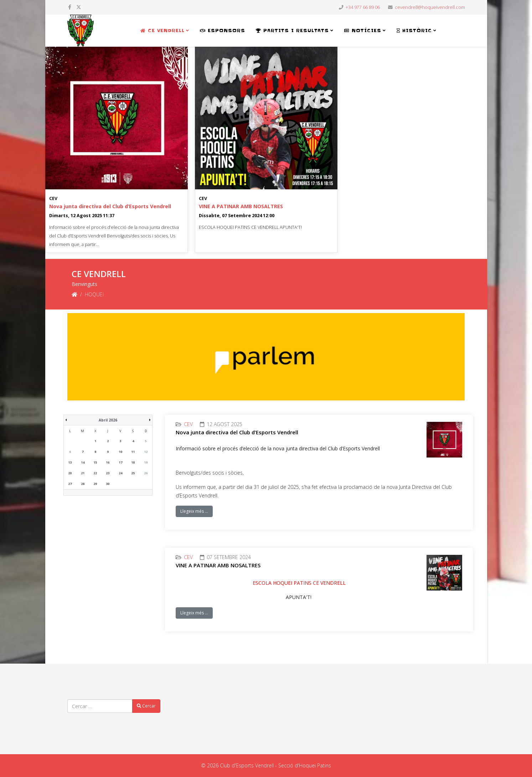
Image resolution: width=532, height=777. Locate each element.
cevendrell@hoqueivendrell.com (430, 7)
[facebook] (70, 7)
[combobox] (100, 706)
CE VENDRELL (162, 30)
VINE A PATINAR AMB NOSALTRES (241, 206)
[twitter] (79, 7)
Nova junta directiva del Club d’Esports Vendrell (110, 206)
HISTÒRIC (414, 30)
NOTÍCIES (363, 30)
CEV (53, 198)
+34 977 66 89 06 (363, 7)
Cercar (146, 706)
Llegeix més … (194, 511)
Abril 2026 (108, 420)
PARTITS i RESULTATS (292, 30)
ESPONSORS (223, 30)
